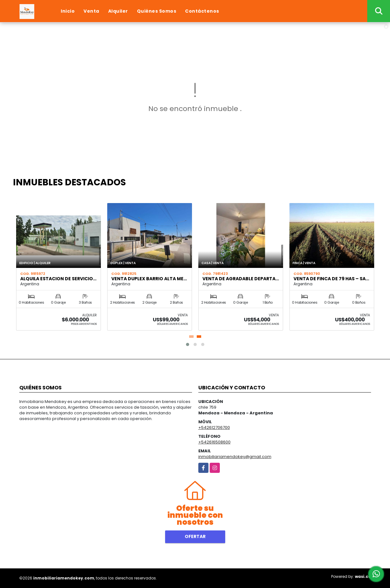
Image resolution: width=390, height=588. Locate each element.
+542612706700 (214, 427)
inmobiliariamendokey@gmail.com (235, 457)
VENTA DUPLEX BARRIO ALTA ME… (149, 279)
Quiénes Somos (157, 11)
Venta (91, 11)
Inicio (68, 11)
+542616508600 (214, 442)
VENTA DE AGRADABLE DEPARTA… (241, 279)
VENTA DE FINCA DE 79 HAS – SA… (331, 279)
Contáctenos (202, 11)
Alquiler (118, 11)
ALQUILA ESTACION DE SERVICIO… (58, 279)
